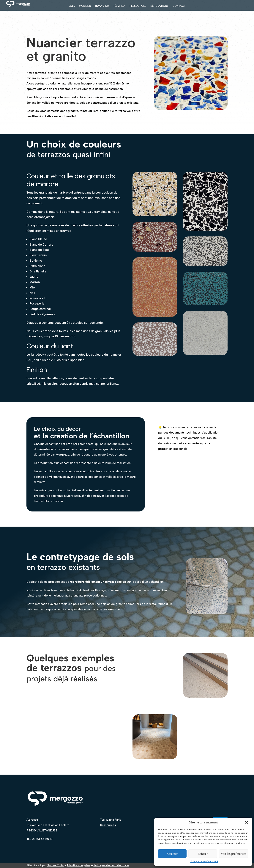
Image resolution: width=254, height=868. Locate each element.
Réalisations (159, 6)
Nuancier (102, 6)
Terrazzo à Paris (111, 820)
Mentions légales (79, 865)
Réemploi (119, 6)
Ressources (138, 6)
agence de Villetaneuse (50, 477)
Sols (72, 6)
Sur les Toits (56, 865)
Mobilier (85, 6)
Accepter (172, 854)
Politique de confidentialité (204, 861)
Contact (179, 6)
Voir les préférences (234, 854)
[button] (247, 822)
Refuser (203, 854)
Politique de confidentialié (111, 865)
